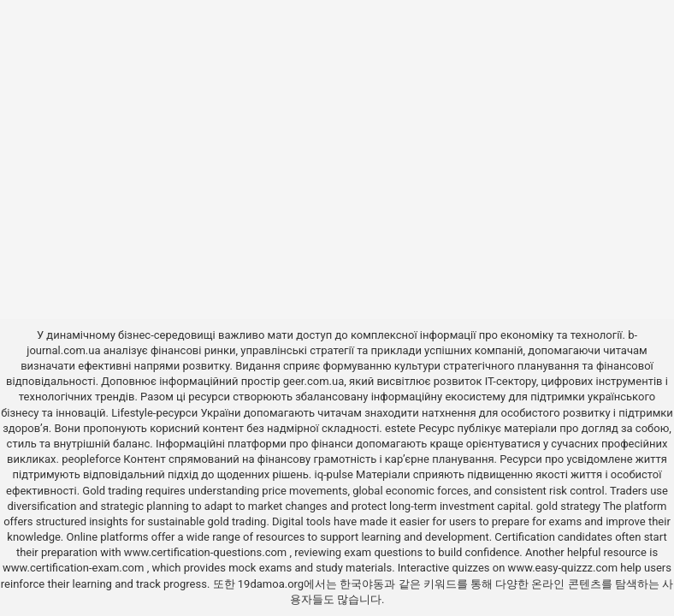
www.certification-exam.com (75, 568)
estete (400, 428)
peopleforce (91, 459)
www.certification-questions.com (207, 552)
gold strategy (568, 506)
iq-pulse (333, 474)
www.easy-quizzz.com (565, 568)
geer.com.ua (313, 381)
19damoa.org (271, 584)
